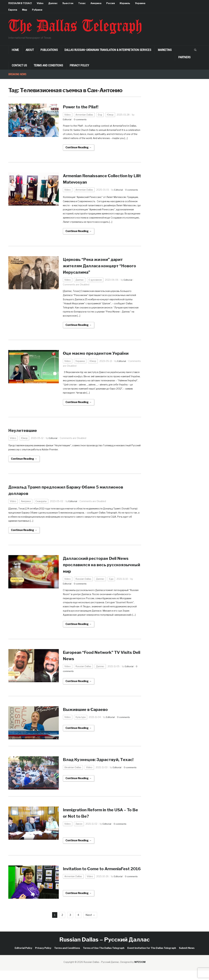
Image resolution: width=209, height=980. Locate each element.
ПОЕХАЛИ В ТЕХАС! (20, 3)
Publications (49, 50)
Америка (96, 3)
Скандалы (41, 501)
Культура (80, 717)
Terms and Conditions (48, 65)
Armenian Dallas (84, 115)
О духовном (95, 280)
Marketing (165, 50)
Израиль (125, 3)
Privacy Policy (79, 65)
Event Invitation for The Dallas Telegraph (152, 957)
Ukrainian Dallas (73, 774)
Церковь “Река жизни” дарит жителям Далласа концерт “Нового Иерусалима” (97, 266)
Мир (25, 10)
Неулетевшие (24, 430)
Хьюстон (68, 3)
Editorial (67, 119)
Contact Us (19, 65)
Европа (13, 10)
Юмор (110, 115)
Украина (140, 3)
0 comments (81, 119)
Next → (90, 924)
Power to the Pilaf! (84, 107)
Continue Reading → (79, 147)
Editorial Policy (23, 957)
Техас (82, 3)
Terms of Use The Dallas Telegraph (104, 957)
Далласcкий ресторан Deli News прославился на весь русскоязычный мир (100, 565)
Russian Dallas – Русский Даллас (105, 949)
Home (15, 50)
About (30, 50)
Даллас (53, 3)
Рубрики (37, 10)
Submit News (187, 957)
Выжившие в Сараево (88, 709)
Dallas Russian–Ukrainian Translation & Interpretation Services (108, 50)
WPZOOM (140, 971)
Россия (111, 3)
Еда (111, 579)
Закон (79, 827)
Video (40, 3)
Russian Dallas (83, 579)
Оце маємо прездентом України (100, 353)
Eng (100, 115)
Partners (184, 57)
